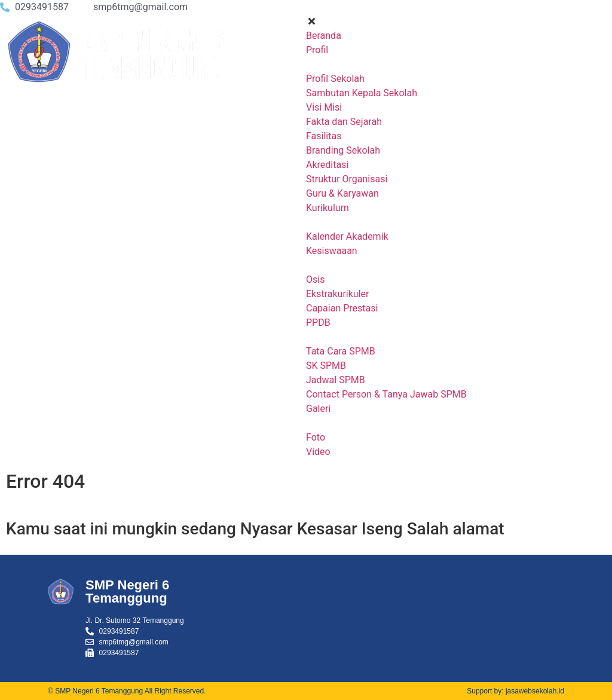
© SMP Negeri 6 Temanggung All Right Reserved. (127, 691)
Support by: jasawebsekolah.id (515, 691)
